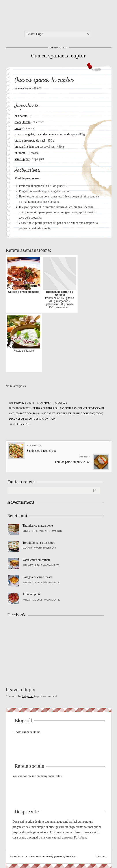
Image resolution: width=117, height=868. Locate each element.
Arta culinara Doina (28, 732)
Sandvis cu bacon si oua (42, 451)
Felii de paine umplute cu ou (73, 462)
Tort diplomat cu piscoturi (39, 543)
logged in (28, 696)
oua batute (21, 116)
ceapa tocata (24, 414)
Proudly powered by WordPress (61, 856)
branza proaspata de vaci (30, 141)
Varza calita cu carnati (36, 560)
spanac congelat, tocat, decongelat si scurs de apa (45, 134)
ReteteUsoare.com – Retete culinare (40, 14)
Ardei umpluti (31, 594)
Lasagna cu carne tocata (37, 577)
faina (18, 128)
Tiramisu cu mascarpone (38, 526)
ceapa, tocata (22, 122)
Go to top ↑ (101, 856)
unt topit (20, 153)
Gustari (62, 403)
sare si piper (22, 159)
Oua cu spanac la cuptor (58, 56)
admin (21, 88)
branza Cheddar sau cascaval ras (34, 147)
